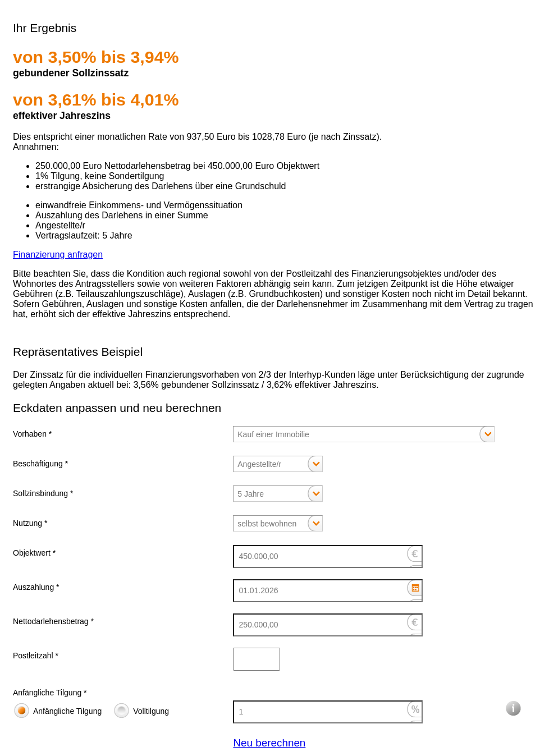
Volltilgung (151, 711)
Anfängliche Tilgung (67, 711)
